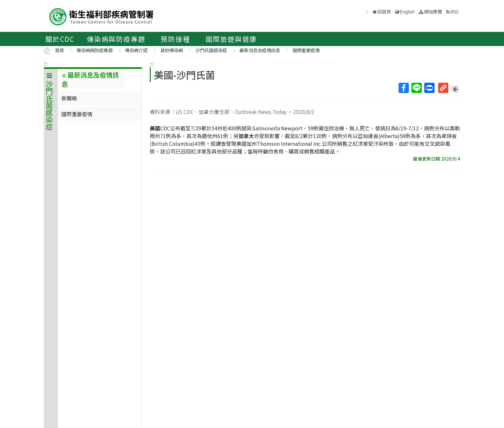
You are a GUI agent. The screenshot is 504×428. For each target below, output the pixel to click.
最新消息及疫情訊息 (260, 50)
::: (46, 63)
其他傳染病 (172, 50)
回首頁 (384, 11)
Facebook (403, 88)
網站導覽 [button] (433, 11)
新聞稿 (69, 98)
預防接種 (175, 39)
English (407, 12)
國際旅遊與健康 (231, 39)
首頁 (59, 50)
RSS (455, 11)
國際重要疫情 (306, 50)
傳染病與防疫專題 (116, 39)
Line (416, 88)
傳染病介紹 (136, 50)
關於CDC (60, 39)
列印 (429, 88)
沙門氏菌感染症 (211, 50)
